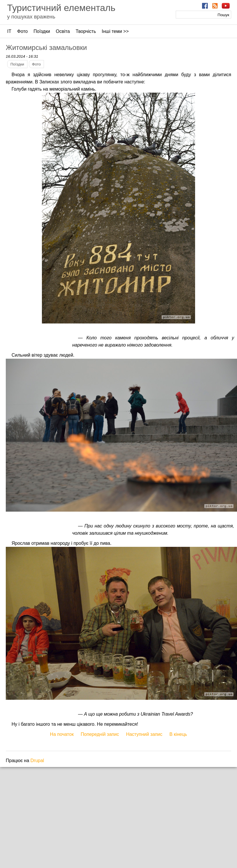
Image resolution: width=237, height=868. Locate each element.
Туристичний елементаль (61, 8)
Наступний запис (144, 734)
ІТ (9, 31)
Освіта (63, 31)
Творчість (86, 31)
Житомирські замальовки (46, 47)
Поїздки (42, 31)
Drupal (37, 761)
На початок (62, 734)
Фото (22, 31)
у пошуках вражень (31, 17)
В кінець (178, 734)
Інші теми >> (115, 31)
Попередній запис (100, 734)
